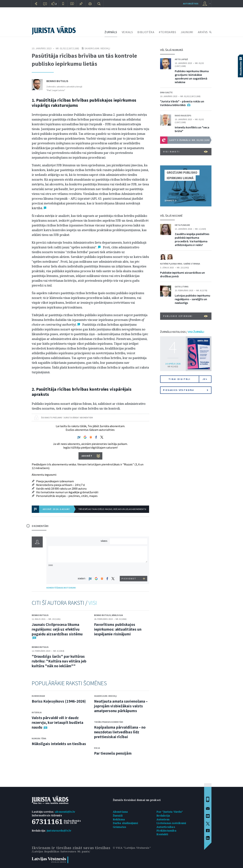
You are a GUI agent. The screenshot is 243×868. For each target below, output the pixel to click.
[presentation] (129, 569)
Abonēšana (120, 812)
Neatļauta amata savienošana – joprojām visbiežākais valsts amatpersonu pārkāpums (121, 706)
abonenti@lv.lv (65, 812)
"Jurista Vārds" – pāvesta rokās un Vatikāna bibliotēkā (182, 103)
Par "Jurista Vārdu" (170, 812)
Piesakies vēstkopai (186, 390)
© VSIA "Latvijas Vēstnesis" (132, 848)
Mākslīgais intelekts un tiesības (59, 744)
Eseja (97, 748)
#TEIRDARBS (167, 32)
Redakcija (163, 816)
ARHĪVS (203, 32)
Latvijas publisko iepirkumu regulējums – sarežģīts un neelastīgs (192, 299)
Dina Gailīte (166, 92)
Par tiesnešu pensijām (113, 753)
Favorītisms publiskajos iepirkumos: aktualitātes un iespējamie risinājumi (118, 629)
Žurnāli (118, 816)
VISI (93, 603)
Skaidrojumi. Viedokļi (97, 48)
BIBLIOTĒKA (146, 32)
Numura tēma (39, 738)
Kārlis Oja (117, 615)
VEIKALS (127, 32)
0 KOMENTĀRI (40, 526)
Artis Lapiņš (181, 59)
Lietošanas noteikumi (171, 823)
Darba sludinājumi (125, 823)
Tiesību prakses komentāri (109, 722)
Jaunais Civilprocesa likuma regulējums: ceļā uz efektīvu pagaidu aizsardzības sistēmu (57, 629)
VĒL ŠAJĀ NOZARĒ (171, 216)
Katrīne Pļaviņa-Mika (171, 264)
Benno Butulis (57, 81)
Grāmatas (120, 827)
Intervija (37, 712)
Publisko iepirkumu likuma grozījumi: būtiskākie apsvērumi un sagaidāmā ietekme (192, 77)
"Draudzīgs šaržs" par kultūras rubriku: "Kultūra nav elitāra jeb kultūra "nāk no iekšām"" (59, 661)
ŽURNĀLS (111, 32)
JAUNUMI (187, 32)
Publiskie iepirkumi (186, 316)
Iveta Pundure (182, 225)
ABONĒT (87, 456)
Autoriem (163, 819)
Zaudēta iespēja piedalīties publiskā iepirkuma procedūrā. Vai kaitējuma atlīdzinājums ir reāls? (192, 239)
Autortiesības (166, 827)
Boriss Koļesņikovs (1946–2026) (59, 701)
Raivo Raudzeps (183, 115)
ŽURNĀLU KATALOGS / (182, 332)
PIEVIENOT (129, 579)
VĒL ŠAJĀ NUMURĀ (172, 50)
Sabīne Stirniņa (192, 264)
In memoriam (38, 696)
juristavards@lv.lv (59, 831)
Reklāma (119, 819)
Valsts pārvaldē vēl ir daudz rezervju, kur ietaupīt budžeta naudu (58, 722)
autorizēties (191, 4)
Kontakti (162, 834)
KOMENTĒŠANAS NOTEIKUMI (61, 588)
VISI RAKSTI (186, 152)
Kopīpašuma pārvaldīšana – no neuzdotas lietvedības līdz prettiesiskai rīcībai (120, 732)
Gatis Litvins (182, 287)
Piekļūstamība (166, 831)
